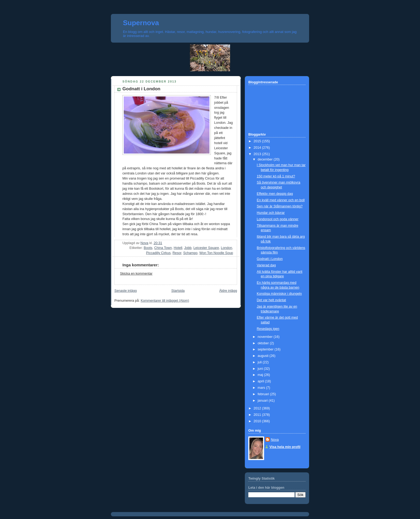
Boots (148, 248)
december (266, 159)
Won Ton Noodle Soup (216, 253)
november (266, 337)
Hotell (178, 248)
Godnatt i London (270, 259)
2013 (258, 154)
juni (261, 369)
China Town (163, 248)
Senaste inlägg (125, 291)
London (226, 248)
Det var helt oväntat (271, 300)
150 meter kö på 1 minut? (276, 176)
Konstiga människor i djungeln (279, 294)
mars (262, 388)
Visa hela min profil (285, 447)
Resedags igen (268, 329)
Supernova (141, 23)
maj (261, 375)
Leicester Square (206, 248)
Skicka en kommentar (136, 274)
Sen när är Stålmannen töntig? (280, 206)
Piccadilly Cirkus (158, 253)
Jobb (188, 248)
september (266, 349)
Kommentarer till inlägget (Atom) (165, 301)
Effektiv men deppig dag (275, 194)
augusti (264, 356)
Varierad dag (266, 265)
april (261, 381)
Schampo (190, 253)
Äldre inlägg (228, 291)
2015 (258, 141)
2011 (258, 415)
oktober (264, 343)
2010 (258, 421)
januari (263, 401)
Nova (275, 440)
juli (260, 362)
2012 (258, 408)
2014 (258, 148)
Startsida (178, 291)
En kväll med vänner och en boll (281, 200)
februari (264, 394)
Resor (177, 253)
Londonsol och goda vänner (278, 219)
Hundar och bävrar (271, 213)
